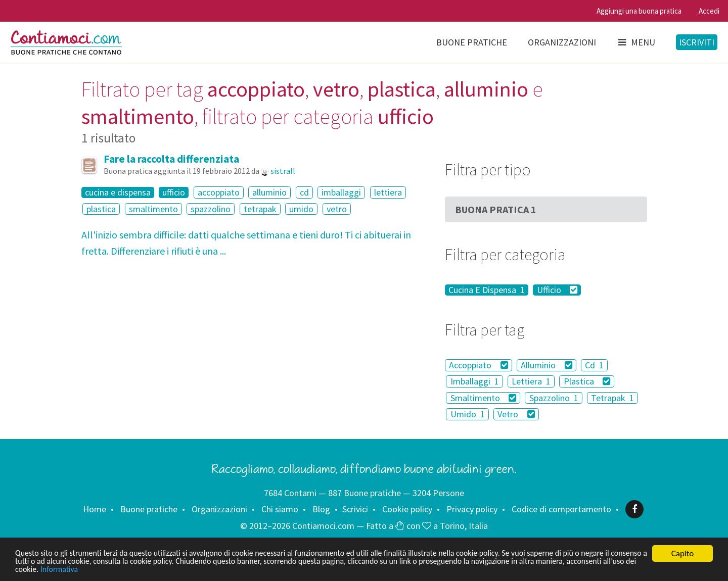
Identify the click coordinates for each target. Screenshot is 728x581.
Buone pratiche (472, 42)
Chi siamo (280, 509)
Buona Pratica (496, 209)
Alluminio (547, 365)
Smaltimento (484, 398)
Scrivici (355, 509)
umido (301, 209)
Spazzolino (554, 398)
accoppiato (219, 192)
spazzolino (211, 209)
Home (95, 509)
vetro (337, 209)
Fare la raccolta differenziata (171, 159)
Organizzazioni (562, 42)
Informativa (171, 570)
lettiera (388, 192)
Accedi (709, 11)
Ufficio (557, 290)
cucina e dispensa (118, 192)
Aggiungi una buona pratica (639, 11)
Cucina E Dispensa (487, 290)
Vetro (516, 414)
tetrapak (260, 209)
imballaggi (341, 192)
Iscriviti (697, 42)
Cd (594, 365)
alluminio (269, 192)
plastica (101, 209)
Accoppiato (479, 365)
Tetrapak (612, 398)
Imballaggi (475, 381)
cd (304, 192)
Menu (636, 42)
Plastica (587, 381)
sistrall (283, 171)
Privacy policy (472, 509)
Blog (321, 509)
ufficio (174, 192)
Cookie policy (407, 509)
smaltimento (153, 209)
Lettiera (531, 381)
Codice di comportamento (561, 509)
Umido (468, 414)
